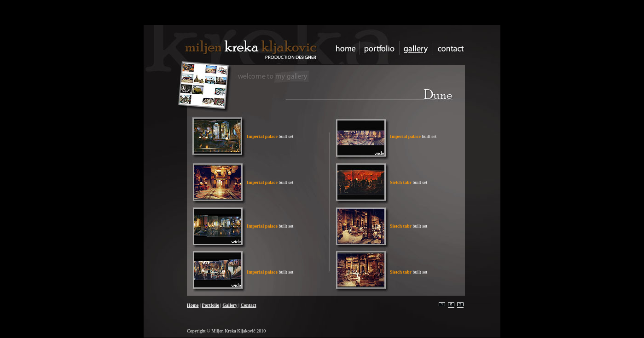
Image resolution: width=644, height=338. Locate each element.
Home (193, 305)
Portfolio (211, 305)
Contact (249, 305)
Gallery (230, 305)
